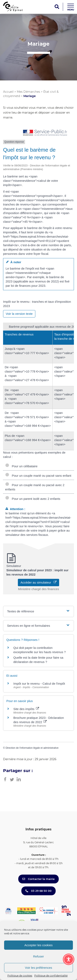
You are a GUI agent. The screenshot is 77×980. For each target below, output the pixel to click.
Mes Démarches (28, 92)
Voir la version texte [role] (19, 314)
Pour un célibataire (21, 466)
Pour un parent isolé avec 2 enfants (33, 499)
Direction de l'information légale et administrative (32, 748)
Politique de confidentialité (51, 976)
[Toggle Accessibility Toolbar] (69, 959)
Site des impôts (26, 709)
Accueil (8, 92)
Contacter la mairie (38, 879)
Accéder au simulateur (39, 582)
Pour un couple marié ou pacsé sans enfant (38, 476)
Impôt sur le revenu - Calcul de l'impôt (39, 684)
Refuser (38, 956)
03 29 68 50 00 (38, 891)
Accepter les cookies (39, 945)
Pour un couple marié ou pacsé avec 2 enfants (35, 487)
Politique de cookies (20, 976)
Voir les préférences (38, 968)
